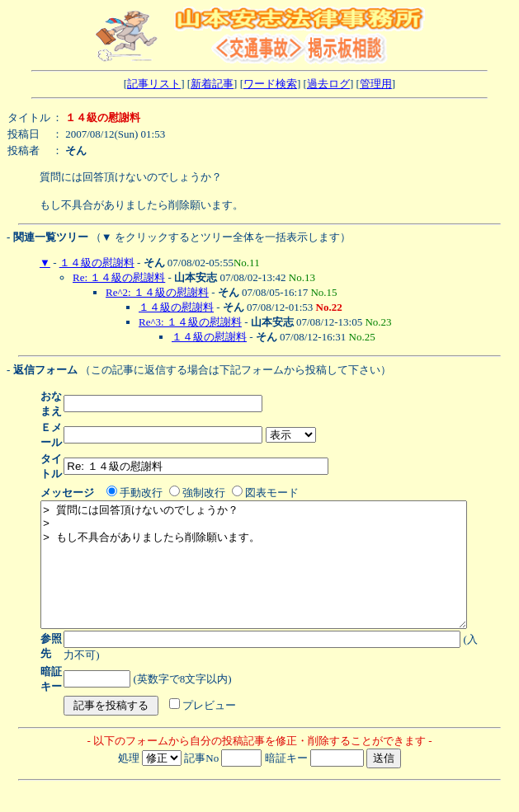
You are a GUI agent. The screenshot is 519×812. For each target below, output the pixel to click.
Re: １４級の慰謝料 (119, 277)
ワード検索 (270, 84)
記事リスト (154, 84)
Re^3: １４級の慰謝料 (190, 322)
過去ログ (328, 84)
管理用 (376, 84)
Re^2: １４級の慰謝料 (157, 292)
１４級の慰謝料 (97, 263)
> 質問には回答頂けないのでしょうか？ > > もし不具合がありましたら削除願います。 (279, 577)
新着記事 (212, 84)
